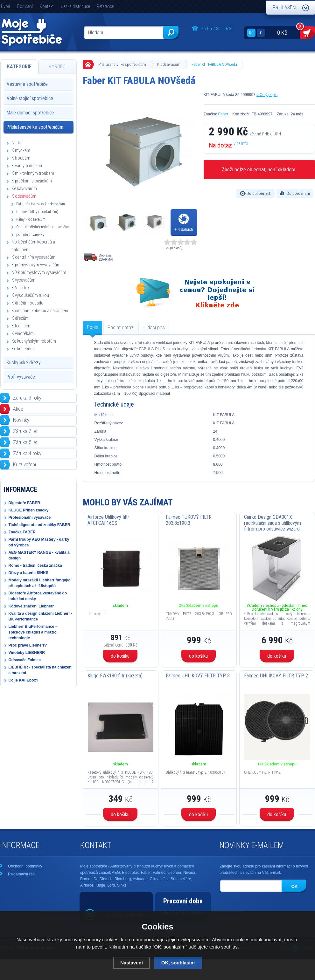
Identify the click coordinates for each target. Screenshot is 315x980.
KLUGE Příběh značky (29, 510)
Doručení (25, 6)
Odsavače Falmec (25, 660)
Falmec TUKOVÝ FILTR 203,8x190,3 (189, 520)
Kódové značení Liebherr (31, 606)
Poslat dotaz (120, 328)
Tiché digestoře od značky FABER (39, 525)
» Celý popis (267, 95)
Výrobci (58, 67)
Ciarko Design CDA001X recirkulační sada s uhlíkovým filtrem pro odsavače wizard (273, 523)
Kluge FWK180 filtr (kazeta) (115, 676)
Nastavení (132, 963)
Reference (105, 6)
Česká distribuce (75, 6)
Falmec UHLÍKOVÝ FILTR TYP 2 (276, 676)
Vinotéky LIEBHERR (27, 653)
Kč (251, 33)
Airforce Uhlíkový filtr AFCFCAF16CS (108, 520)
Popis (93, 327)
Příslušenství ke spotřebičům (122, 64)
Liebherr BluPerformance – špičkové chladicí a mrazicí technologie (33, 632)
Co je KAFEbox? (24, 680)
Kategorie (19, 67)
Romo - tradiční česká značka (35, 565)
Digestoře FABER (24, 503)
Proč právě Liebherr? (28, 645)
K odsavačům (169, 64)
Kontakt (47, 6)
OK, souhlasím (178, 963)
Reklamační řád (21, 874)
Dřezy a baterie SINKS (28, 573)
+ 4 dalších (184, 230)
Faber (223, 114)
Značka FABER (22, 532)
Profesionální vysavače (30, 517)
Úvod (6, 6)
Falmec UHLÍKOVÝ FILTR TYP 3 (198, 676)
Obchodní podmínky (25, 866)
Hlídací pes (154, 328)
